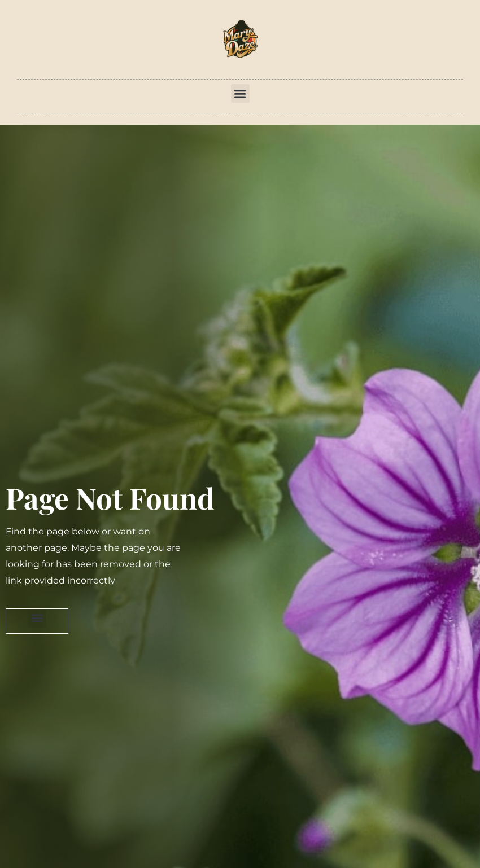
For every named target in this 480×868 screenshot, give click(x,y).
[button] (240, 93)
